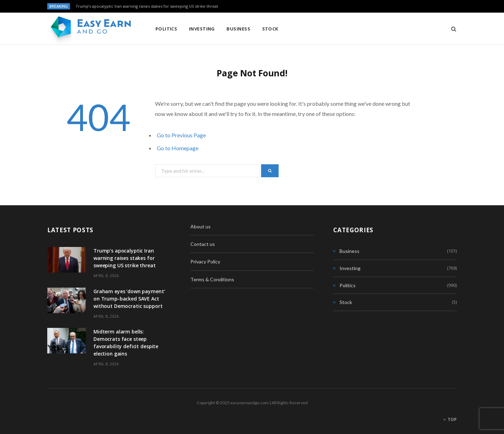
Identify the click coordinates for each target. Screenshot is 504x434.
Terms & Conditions (212, 279)
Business (238, 29)
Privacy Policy (205, 261)
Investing (202, 29)
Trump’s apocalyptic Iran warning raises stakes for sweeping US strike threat (147, 6)
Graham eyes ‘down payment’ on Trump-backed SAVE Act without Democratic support (129, 299)
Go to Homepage (178, 148)
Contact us (203, 244)
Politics (166, 29)
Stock (270, 29)
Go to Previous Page (181, 135)
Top (450, 419)
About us (201, 226)
